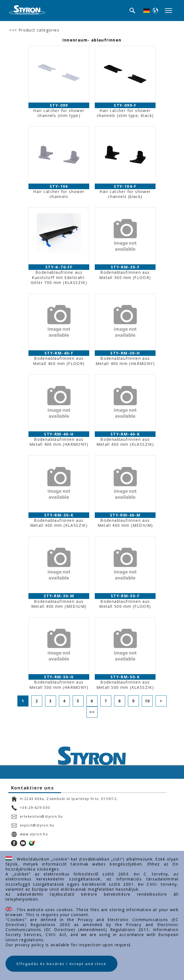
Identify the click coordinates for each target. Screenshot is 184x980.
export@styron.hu (33, 825)
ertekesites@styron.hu (37, 817)
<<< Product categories (34, 30)
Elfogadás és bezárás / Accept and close (61, 964)
